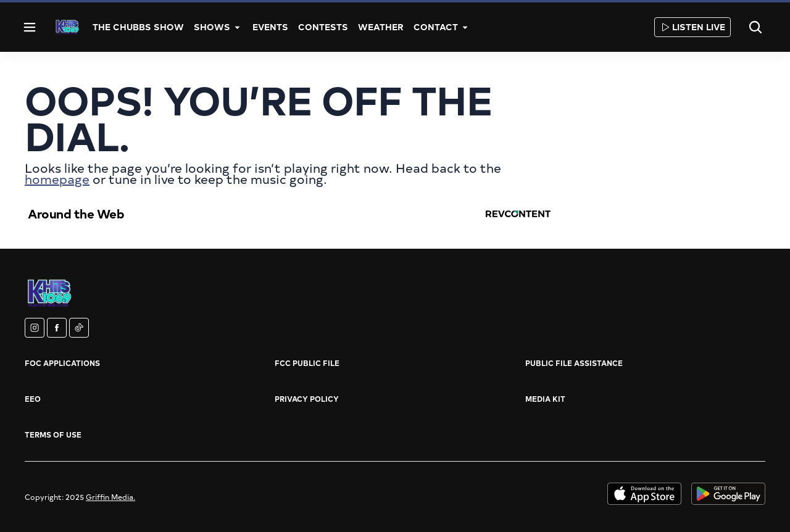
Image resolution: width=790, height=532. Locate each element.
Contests (323, 27)
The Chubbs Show (138, 27)
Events (270, 27)
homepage (57, 179)
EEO (33, 399)
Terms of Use (53, 434)
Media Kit (545, 399)
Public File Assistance (574, 363)
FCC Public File (307, 363)
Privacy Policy (307, 399)
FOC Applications (62, 363)
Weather (381, 27)
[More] (238, 27)
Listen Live (692, 27)
